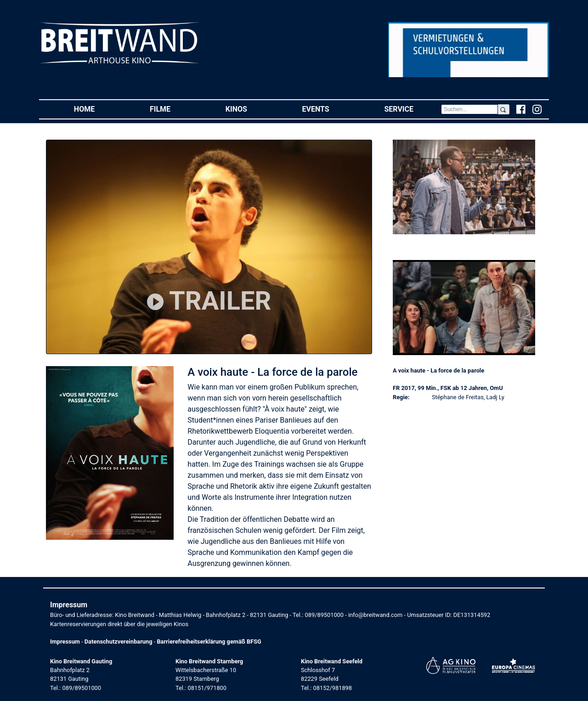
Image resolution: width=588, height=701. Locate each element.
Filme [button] (174, 109)
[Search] (469, 109)
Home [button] (98, 109)
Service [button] (412, 109)
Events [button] (330, 109)
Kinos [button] (250, 109)
